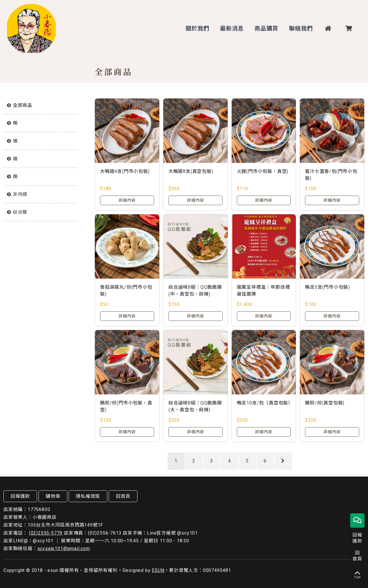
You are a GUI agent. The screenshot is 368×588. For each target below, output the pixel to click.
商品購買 (266, 28)
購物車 (53, 496)
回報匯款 (20, 496)
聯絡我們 (301, 28)
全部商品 (23, 105)
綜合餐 (20, 212)
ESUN (158, 570)
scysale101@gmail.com (64, 549)
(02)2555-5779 (46, 533)
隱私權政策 (88, 496)
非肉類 (20, 194)
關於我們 (197, 28)
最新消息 (232, 28)
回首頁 (123, 496)
